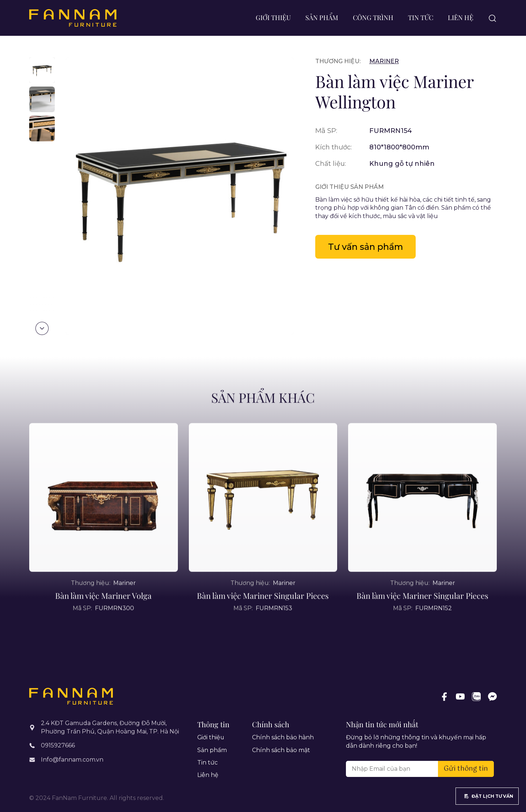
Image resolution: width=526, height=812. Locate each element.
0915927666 (58, 745)
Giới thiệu (273, 18)
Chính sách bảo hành (283, 737)
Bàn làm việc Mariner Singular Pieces (263, 611)
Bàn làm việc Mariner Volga (104, 611)
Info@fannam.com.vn (72, 759)
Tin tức (421, 18)
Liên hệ (461, 18)
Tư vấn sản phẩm (366, 247)
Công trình (373, 18)
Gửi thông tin (466, 769)
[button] (42, 328)
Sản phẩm (322, 18)
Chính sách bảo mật (281, 750)
